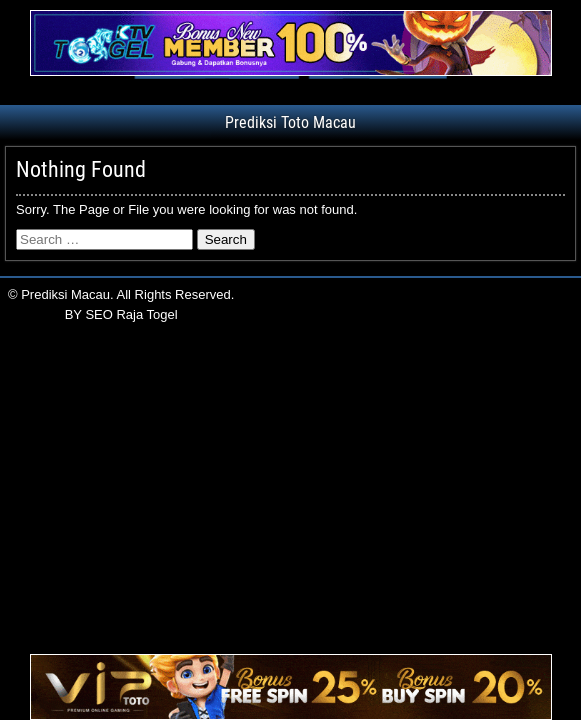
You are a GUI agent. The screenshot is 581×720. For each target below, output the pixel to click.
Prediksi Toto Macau (290, 122)
